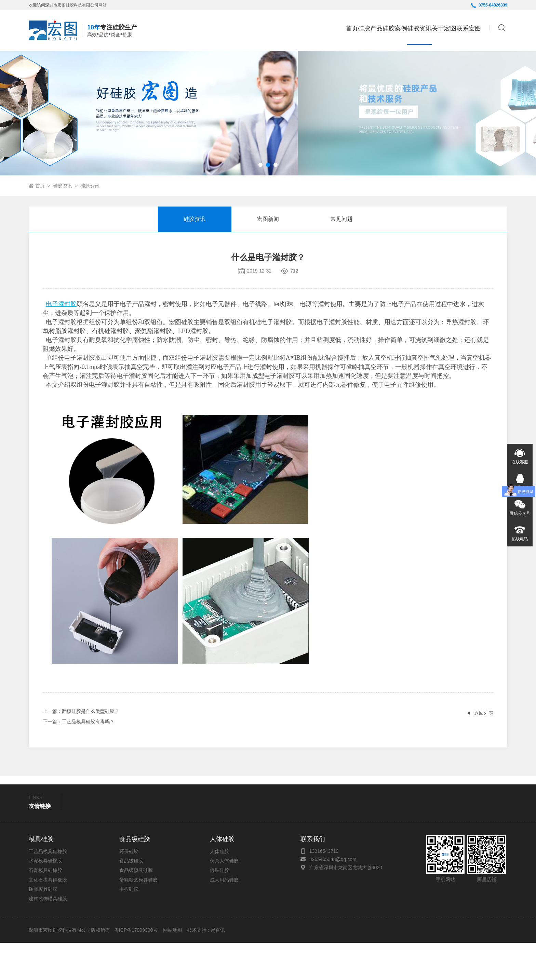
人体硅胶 (219, 889)
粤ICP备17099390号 (135, 967)
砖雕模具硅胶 (43, 926)
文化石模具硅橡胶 (48, 917)
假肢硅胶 (219, 908)
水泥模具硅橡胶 (45, 898)
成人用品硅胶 (224, 917)
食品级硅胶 (131, 898)
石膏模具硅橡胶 (45, 908)
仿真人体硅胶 (224, 898)
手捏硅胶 (129, 926)
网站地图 (173, 967)
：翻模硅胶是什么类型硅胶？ (81, 749)
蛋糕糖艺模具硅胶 (138, 917)
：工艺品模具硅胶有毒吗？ (79, 759)
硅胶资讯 (63, 223)
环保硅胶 (129, 889)
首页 (281, 29)
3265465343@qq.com (333, 897)
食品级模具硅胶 (136, 908)
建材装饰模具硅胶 (48, 936)
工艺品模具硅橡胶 (48, 889)
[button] (260, 202)
